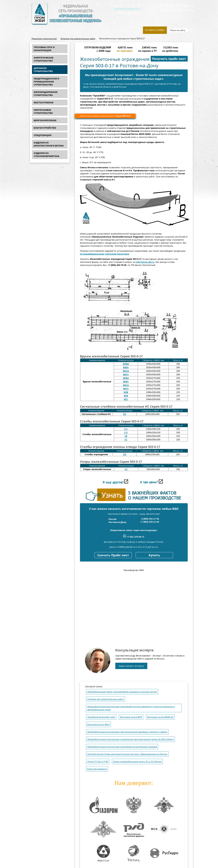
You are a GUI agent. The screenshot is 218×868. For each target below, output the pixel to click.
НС (125, 414)
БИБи (126, 364)
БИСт (126, 374)
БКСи (126, 385)
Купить (154, 555)
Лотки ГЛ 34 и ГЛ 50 (98, 762)
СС (126, 440)
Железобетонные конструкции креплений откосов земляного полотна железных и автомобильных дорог (131, 708)
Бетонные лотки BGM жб (160, 717)
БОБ (126, 392)
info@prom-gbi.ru (128, 13)
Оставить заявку (155, 30)
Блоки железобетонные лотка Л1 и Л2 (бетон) (137, 762)
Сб (126, 436)
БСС (126, 399)
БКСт (126, 389)
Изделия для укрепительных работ (78, 39)
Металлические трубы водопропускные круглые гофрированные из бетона (127, 754)
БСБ (126, 396)
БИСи (126, 371)
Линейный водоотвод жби (101, 717)
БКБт (126, 382)
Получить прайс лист (169, 59)
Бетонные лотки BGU (98, 724)
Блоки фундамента (97, 769)
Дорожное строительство (44, 39)
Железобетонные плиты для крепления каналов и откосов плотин (122, 692)
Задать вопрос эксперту (131, 666)
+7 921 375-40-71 (177, 6)
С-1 (126, 429)
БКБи (126, 378)
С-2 (126, 432)
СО (125, 454)
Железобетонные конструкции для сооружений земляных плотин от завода (127, 732)
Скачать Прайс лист (113, 555)
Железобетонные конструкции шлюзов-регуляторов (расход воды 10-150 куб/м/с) (130, 739)
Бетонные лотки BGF (131, 717)
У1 (126, 469)
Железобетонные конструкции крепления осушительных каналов (122, 747)
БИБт (126, 367)
